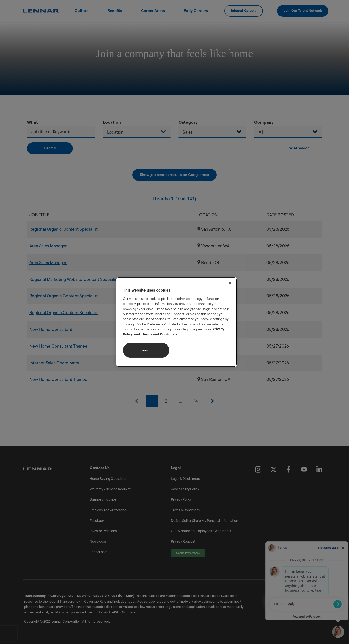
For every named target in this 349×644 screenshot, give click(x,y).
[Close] (230, 283)
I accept (146, 350)
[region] (176, 322)
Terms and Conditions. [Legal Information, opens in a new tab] (160, 334)
